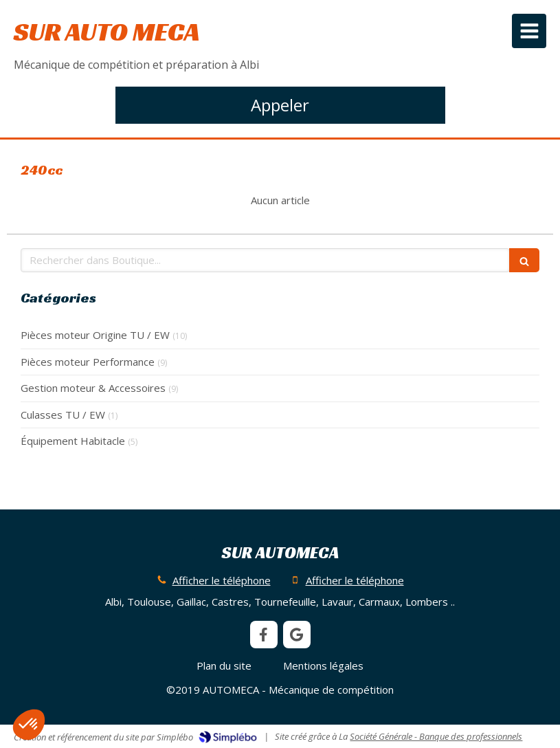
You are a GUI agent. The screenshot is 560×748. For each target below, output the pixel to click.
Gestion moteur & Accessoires (93, 388)
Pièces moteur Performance (88, 362)
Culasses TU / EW (63, 415)
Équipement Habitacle (73, 441)
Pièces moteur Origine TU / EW (95, 335)
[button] (29, 725)
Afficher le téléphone (222, 580)
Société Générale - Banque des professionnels (436, 736)
